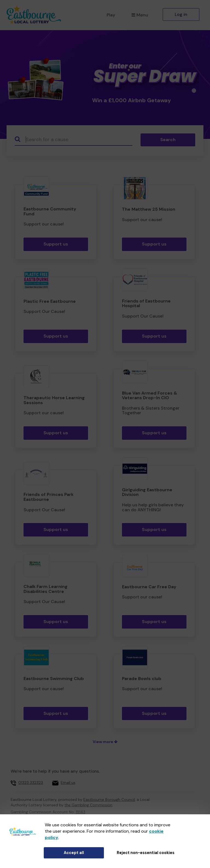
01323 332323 (31, 783)
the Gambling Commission (88, 805)
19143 (81, 812)
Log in (181, 14)
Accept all (74, 853)
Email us (68, 783)
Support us (56, 244)
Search (168, 140)
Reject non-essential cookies (146, 853)
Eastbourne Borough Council (109, 800)
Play (111, 15)
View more (105, 742)
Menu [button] (140, 15)
